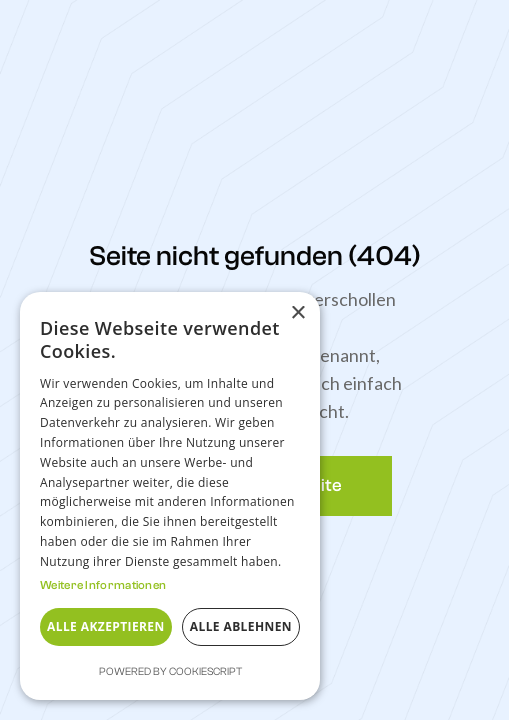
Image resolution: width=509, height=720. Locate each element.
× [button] (297, 313)
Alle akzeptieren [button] (106, 626)
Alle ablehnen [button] (241, 626)
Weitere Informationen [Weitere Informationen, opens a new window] (103, 585)
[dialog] (170, 496)
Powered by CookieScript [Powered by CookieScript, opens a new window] (170, 671)
